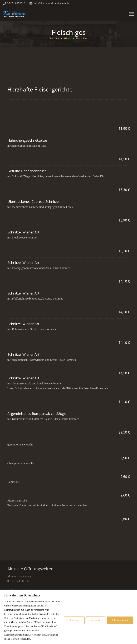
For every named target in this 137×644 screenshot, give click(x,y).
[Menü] (132, 14)
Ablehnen (96, 620)
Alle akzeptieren (120, 620)
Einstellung (74, 620)
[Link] (14, 14)
